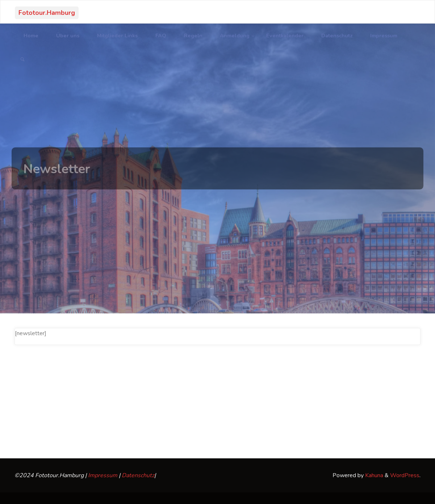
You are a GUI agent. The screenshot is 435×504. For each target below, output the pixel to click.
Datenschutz (138, 475)
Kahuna (373, 475)
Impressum (103, 475)
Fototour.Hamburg (47, 12)
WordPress (405, 475)
